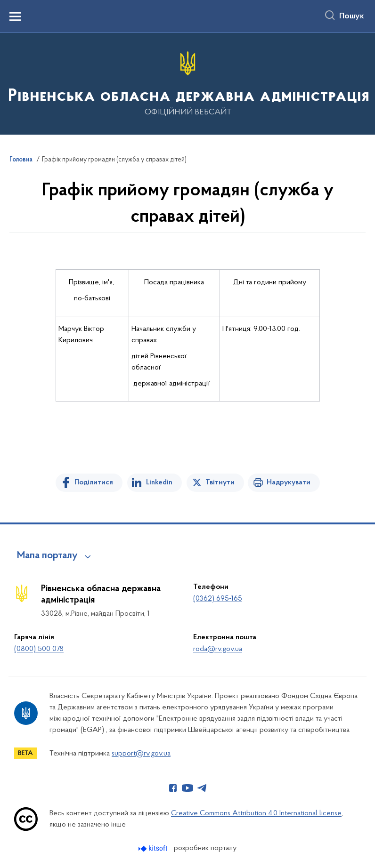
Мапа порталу (47, 556)
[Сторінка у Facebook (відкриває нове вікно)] (173, 788)
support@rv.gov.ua (141, 754)
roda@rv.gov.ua (218, 649)
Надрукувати (289, 482)
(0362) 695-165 (218, 599)
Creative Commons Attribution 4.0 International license (256, 813)
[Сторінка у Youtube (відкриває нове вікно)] (187, 788)
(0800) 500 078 (39, 649)
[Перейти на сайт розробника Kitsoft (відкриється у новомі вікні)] (154, 848)
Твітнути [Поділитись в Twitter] (220, 482)
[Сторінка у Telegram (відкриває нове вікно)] (202, 788)
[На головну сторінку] (188, 83)
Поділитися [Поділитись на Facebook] (94, 482)
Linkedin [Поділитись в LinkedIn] (159, 482)
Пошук (352, 16)
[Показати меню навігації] (15, 16)
